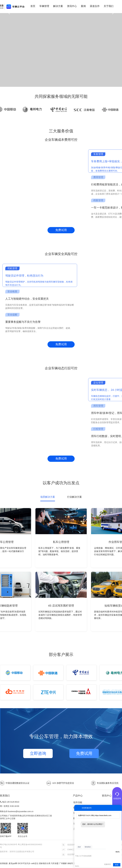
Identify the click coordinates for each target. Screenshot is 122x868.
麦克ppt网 (13, 863)
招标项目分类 (45, 863)
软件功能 (78, 802)
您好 (79, 847)
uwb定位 (35, 863)
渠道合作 (95, 6)
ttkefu (118, 852)
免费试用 (61, 230)
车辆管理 (44, 6)
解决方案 (58, 6)
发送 (117, 865)
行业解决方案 (75, 497)
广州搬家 (63, 863)
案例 (83, 6)
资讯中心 (72, 6)
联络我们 (88, 847)
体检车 (70, 863)
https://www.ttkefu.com (103, 815)
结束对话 (107, 864)
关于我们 (109, 6)
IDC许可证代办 (24, 863)
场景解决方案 (48, 497)
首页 (33, 6)
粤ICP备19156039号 (9, 844)
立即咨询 (38, 753)
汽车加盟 (55, 863)
